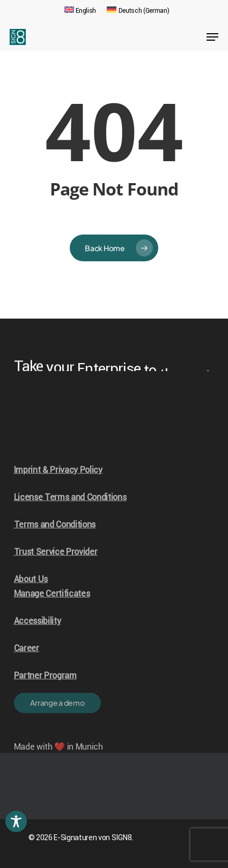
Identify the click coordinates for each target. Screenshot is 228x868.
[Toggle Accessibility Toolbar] (16, 821)
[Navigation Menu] (212, 37)
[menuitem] (80, 11)
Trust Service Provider (56, 566)
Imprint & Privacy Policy (58, 484)
